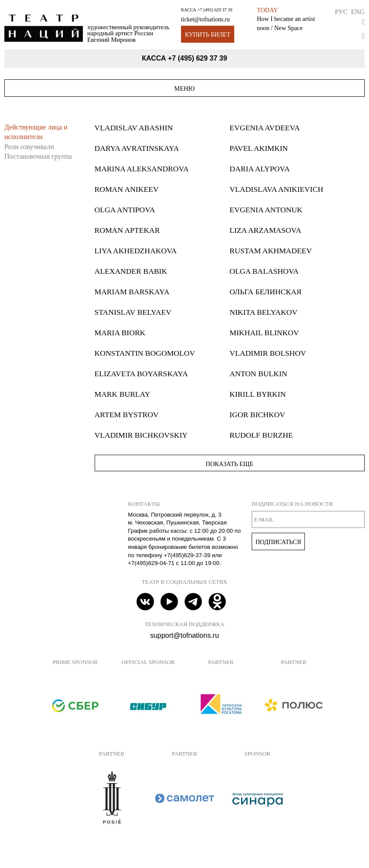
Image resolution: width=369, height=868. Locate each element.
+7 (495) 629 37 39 (215, 10)
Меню (185, 89)
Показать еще (229, 464)
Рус (341, 12)
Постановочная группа (38, 156)
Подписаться (278, 542)
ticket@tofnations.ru (205, 19)
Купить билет (208, 35)
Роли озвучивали (29, 147)
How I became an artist (286, 19)
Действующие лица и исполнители (36, 132)
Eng (358, 12)
